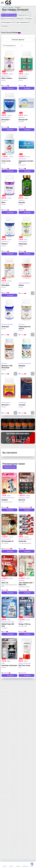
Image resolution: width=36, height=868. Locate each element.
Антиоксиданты (23, 76)
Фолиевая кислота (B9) (8, 622)
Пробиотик (22, 581)
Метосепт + (6, 405)
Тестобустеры (22, 403)
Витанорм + (6, 120)
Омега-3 (21, 622)
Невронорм (23, 244)
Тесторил (22, 405)
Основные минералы (24, 283)
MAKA (3, 663)
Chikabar (5, 500)
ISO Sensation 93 (7, 541)
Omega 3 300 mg (25, 624)
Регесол (4, 244)
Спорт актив (6, 161)
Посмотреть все (10, 467)
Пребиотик (22, 117)
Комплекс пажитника (9, 665)
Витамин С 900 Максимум (7, 367)
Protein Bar (23, 541)
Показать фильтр (18, 40)
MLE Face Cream (24, 665)
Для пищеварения (23, 22)
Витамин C (4, 364)
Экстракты (5, 26)
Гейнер (3, 581)
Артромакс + (23, 78)
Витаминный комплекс (25, 364)
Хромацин (5, 327)
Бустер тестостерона (8, 19)
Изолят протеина (6, 539)
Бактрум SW (23, 120)
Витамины (29, 19)
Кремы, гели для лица (25, 663)
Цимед (21, 285)
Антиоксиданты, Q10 (8, 22)
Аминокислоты (23, 15)
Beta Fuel (22, 500)
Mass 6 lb (5, 583)
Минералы (20, 19)
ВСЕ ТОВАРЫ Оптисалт (9, 15)
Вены (4, 202)
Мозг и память (7, 78)
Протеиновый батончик (8, 498)
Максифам (5, 285)
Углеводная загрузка (24, 498)
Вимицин (22, 366)
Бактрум (22, 202)
